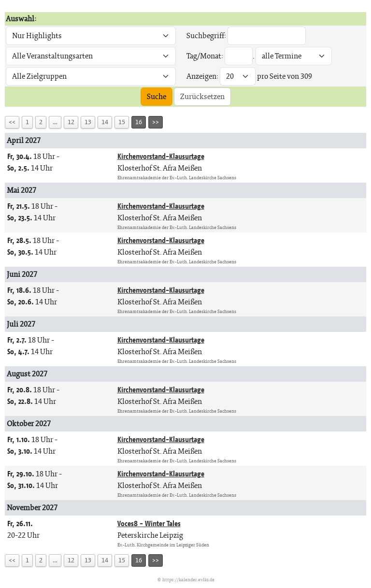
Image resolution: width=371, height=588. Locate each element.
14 (105, 122)
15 (122, 122)
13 (88, 122)
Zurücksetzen (202, 96)
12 (71, 122)
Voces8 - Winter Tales (149, 523)
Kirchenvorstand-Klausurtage (161, 156)
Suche (157, 96)
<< (12, 122)
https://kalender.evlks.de (188, 580)
